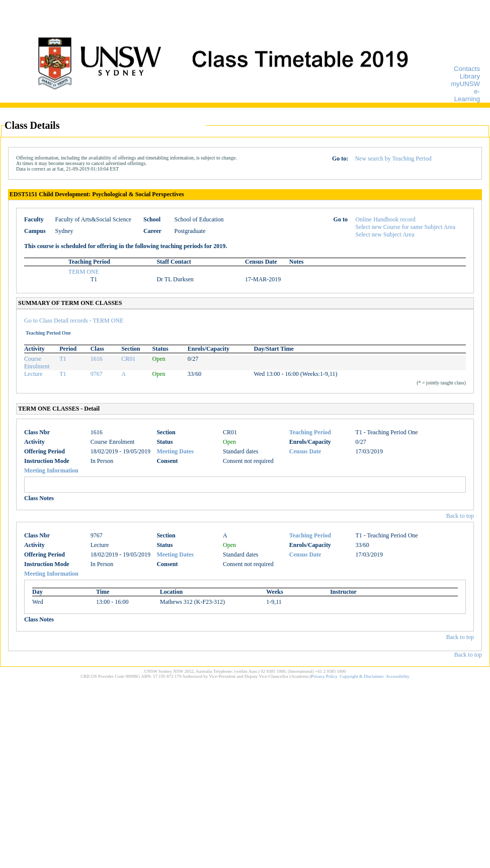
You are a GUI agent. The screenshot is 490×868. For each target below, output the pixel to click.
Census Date (305, 451)
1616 (97, 359)
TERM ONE (84, 272)
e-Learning (467, 95)
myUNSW (465, 84)
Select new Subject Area (385, 234)
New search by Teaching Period (393, 159)
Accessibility (398, 676)
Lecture (33, 374)
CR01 (128, 359)
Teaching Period (310, 432)
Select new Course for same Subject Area (406, 227)
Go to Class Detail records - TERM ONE (74, 321)
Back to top (460, 516)
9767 (97, 374)
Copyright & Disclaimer (362, 676)
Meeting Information (51, 470)
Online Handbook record (386, 219)
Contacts (467, 69)
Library (470, 76)
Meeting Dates (175, 451)
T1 (63, 359)
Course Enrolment (37, 363)
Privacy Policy (324, 676)
